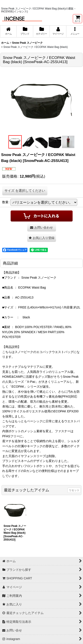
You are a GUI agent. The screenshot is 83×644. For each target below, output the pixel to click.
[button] (75, 31)
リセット (74, 490)
